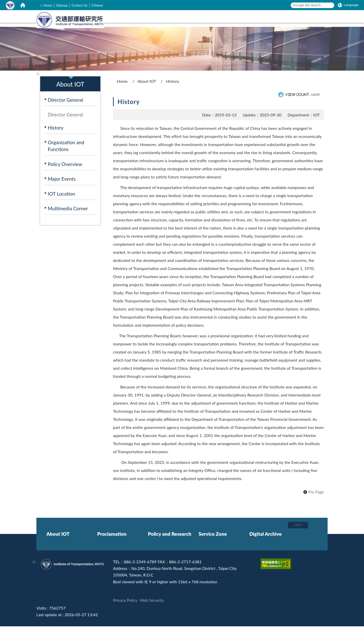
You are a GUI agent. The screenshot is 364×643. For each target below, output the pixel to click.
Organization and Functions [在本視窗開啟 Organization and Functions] (66, 162)
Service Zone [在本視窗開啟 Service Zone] (266, 32)
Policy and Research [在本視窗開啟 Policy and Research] (223, 32)
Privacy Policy (125, 617)
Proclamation (112, 551)
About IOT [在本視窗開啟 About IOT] (145, 32)
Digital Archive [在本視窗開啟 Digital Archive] (304, 32)
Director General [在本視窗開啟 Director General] (65, 117)
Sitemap (62, 5)
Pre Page (316, 509)
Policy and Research (170, 551)
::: (41, 5)
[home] (23, 5)
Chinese (97, 5)
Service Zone (213, 551)
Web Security (152, 617)
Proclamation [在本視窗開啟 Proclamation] (179, 32)
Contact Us (80, 5)
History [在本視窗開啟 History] (56, 144)
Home (48, 5)
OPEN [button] (298, 542)
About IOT (147, 98)
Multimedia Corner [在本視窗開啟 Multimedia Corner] (68, 225)
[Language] (348, 5)
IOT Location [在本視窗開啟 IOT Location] (61, 210)
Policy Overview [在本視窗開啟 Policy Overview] (65, 181)
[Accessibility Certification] (276, 578)
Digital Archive (265, 551)
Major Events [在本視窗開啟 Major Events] (62, 195)
